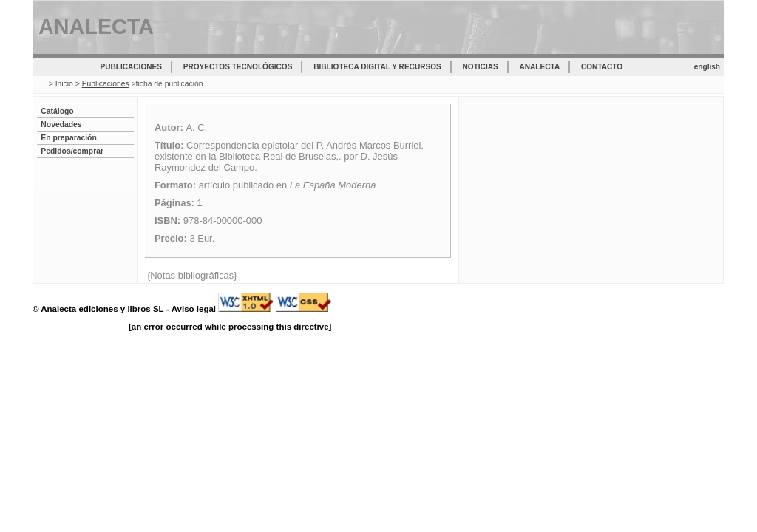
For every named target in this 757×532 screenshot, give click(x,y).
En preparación (68, 138)
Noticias (481, 67)
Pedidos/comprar (72, 151)
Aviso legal (194, 309)
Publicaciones (131, 67)
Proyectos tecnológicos (238, 67)
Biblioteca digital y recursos (377, 67)
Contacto (602, 67)
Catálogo (57, 111)
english (707, 67)
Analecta (540, 67)
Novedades (61, 125)
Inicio (64, 84)
